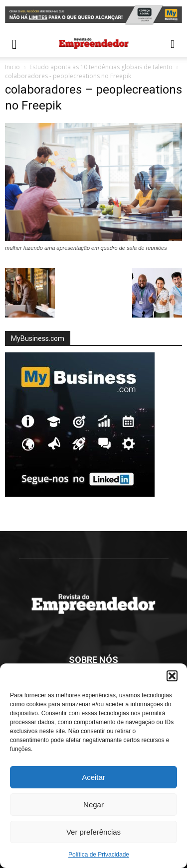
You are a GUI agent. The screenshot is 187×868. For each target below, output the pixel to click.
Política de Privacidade (99, 855)
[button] (172, 676)
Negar (93, 805)
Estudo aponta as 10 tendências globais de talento (101, 67)
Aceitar (93, 777)
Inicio (12, 67)
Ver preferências (93, 832)
